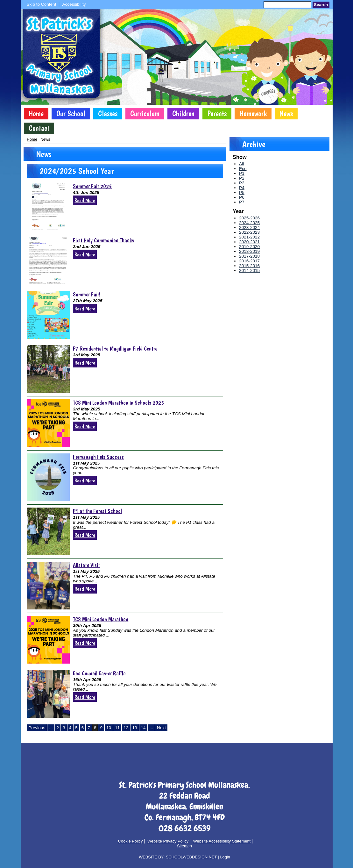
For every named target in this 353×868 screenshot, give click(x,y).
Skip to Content (42, 4)
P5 (242, 192)
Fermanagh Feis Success (98, 457)
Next (161, 728)
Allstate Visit (86, 565)
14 (143, 728)
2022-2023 (249, 232)
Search (321, 5)
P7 (242, 202)
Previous (37, 728)
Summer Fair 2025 (92, 186)
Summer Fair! (87, 294)
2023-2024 (249, 228)
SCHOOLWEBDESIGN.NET (191, 857)
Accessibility (74, 4)
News (286, 114)
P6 (242, 197)
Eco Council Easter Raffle (99, 673)
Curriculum (145, 114)
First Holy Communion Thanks (103, 240)
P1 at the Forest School (97, 511)
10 (109, 728)
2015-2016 (249, 266)
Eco (243, 169)
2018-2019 (249, 251)
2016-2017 (249, 261)
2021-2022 (249, 237)
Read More (85, 200)
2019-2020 (249, 247)
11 (117, 728)
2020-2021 (249, 242)
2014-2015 (249, 270)
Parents (217, 114)
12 (126, 728)
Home (36, 114)
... (51, 728)
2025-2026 (249, 218)
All (241, 164)
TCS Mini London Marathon (101, 619)
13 (134, 728)
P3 (242, 183)
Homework (253, 114)
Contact (39, 128)
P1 (242, 173)
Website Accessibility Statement (222, 841)
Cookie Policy (131, 841)
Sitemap (184, 846)
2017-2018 (249, 256)
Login (225, 857)
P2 (242, 178)
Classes (108, 114)
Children (183, 114)
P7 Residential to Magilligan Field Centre (115, 349)
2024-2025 (249, 223)
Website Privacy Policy (168, 841)
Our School (71, 114)
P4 (242, 188)
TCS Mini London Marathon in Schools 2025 (118, 403)
